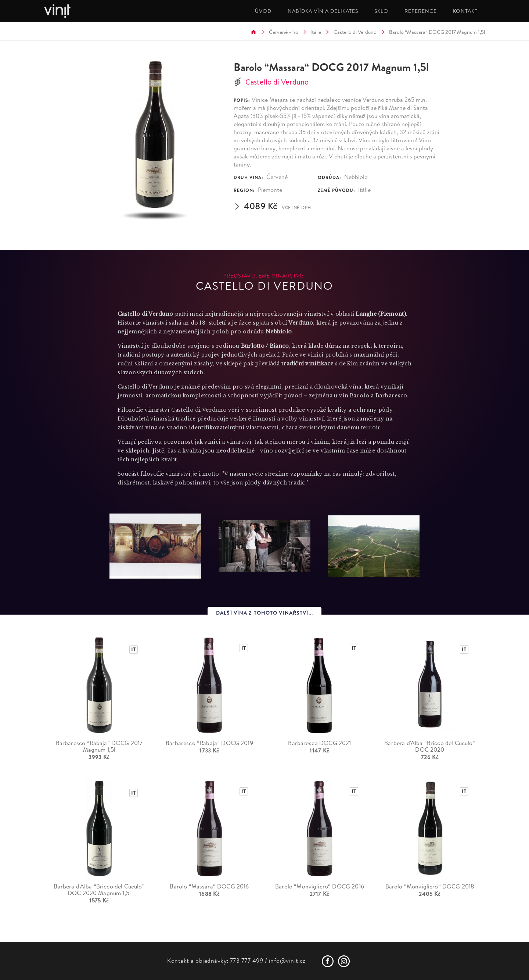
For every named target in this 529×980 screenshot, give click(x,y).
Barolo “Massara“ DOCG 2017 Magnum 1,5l (437, 32)
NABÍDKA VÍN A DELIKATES (323, 11)
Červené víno (284, 32)
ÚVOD (263, 11)
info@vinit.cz (287, 961)
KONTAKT (465, 11)
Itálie (316, 32)
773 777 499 (246, 961)
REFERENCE (421, 11)
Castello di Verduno (355, 32)
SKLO (381, 11)
